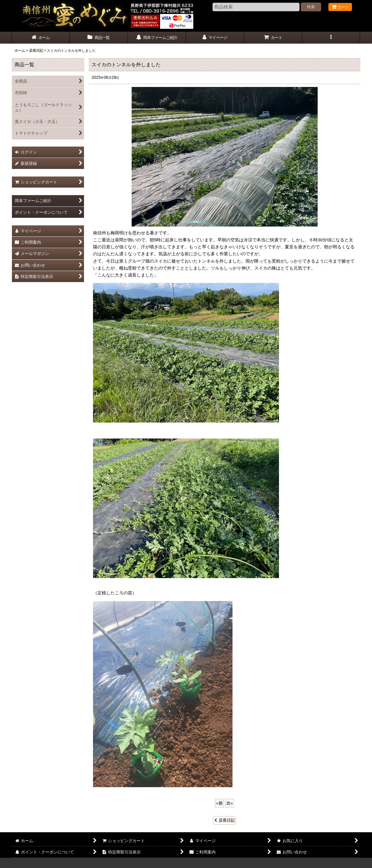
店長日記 (225, 820)
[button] (331, 38)
